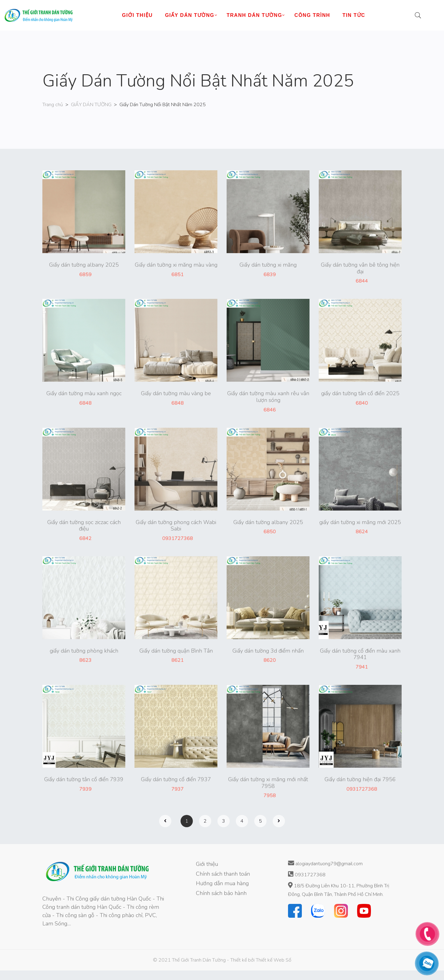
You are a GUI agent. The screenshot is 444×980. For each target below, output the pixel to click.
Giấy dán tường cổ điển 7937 (176, 780)
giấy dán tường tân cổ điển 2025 (360, 394)
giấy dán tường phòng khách (84, 651)
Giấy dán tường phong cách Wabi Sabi (176, 526)
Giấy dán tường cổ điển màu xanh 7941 (360, 654)
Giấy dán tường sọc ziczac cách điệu (84, 526)
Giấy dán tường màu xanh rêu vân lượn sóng (268, 397)
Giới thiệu (207, 864)
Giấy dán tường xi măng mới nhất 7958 (268, 783)
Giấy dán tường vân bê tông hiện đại (360, 268)
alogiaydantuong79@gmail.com (325, 864)
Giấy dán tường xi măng (268, 265)
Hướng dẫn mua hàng (222, 883)
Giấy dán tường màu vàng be (176, 394)
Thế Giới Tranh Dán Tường (199, 960)
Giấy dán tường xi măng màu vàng (176, 265)
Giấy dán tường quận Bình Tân (176, 651)
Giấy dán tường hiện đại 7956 (360, 780)
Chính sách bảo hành (221, 893)
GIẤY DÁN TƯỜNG (91, 105)
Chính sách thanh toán (223, 874)
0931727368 (307, 875)
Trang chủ (53, 105)
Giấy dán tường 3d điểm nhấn (268, 651)
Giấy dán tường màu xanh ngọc (84, 394)
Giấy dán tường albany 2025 (84, 265)
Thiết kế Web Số (274, 960)
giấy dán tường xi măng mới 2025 (360, 523)
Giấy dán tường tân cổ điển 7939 (84, 780)
